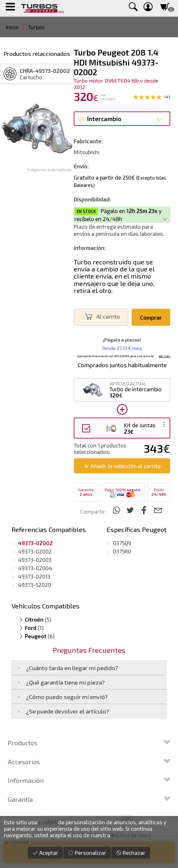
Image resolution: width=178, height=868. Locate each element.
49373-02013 (34, 576)
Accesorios (89, 762)
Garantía (89, 799)
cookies (48, 822)
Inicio (12, 27)
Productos (89, 743)
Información (89, 780)
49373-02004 (35, 568)
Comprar (151, 317)
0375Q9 (122, 543)
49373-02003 (35, 560)
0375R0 (122, 551)
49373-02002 (35, 551)
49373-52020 (35, 585)
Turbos (36, 27)
